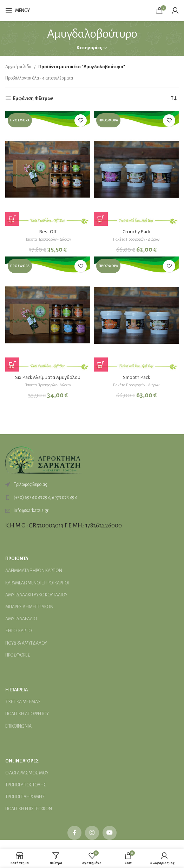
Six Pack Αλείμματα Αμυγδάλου (48, 377)
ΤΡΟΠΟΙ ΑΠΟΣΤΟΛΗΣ (26, 785)
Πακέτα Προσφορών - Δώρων (48, 239)
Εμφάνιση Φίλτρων (33, 99)
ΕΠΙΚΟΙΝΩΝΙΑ (18, 726)
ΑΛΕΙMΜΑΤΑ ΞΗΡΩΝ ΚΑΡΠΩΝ (34, 571)
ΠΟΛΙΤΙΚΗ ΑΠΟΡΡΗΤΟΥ (27, 714)
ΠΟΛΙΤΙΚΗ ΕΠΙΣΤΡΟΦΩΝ (29, 809)
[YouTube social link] (110, 833)
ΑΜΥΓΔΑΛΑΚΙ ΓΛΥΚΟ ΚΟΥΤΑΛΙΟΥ (36, 595)
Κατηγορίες (89, 48)
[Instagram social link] (92, 833)
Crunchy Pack (136, 232)
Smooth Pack (136, 377)
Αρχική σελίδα (18, 67)
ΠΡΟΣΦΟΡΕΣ (18, 655)
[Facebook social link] (74, 833)
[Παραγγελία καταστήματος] (173, 99)
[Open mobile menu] (18, 11)
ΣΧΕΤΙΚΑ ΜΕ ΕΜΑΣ (23, 702)
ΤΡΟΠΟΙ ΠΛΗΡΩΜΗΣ (25, 797)
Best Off (48, 232)
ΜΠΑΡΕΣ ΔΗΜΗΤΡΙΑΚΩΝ (29, 607)
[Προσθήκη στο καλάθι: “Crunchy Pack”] (101, 219)
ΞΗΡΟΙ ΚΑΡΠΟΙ (19, 631)
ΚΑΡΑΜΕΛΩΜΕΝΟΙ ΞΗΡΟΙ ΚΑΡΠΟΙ (37, 583)
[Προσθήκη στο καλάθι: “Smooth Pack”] (101, 365)
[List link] (92, 498)
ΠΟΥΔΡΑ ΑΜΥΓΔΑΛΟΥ (26, 643)
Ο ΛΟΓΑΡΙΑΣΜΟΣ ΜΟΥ (27, 773)
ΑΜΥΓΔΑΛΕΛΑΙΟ (21, 619)
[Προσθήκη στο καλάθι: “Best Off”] (12, 219)
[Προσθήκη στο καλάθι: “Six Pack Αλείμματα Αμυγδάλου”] (12, 365)
